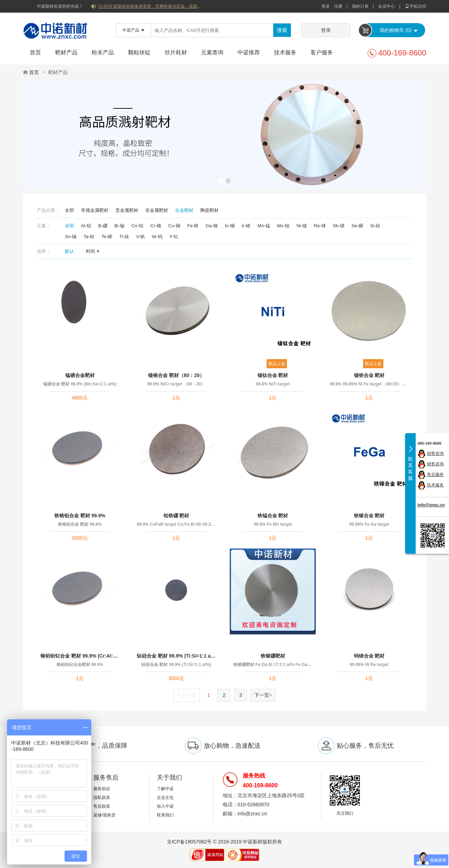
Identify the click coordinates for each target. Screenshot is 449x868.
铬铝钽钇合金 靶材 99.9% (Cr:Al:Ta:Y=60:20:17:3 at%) (80, 656)
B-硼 (103, 226)
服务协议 (102, 789)
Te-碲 (107, 237)
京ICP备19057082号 (189, 842)
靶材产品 (66, 52)
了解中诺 (165, 789)
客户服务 (322, 52)
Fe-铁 (193, 226)
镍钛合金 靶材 (273, 375)
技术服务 (285, 52)
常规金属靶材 (95, 210)
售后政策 (102, 806)
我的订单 (360, 6)
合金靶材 (184, 210)
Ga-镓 (212, 226)
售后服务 (435, 475)
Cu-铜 (174, 226)
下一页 (263, 695)
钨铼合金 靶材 (369, 656)
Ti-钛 (124, 237)
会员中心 (387, 6)
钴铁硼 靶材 (176, 516)
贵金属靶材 (127, 210)
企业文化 (165, 798)
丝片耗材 (176, 52)
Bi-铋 (119, 226)
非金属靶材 (157, 210)
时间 (93, 251)
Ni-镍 (302, 226)
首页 (35, 52)
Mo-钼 (283, 226)
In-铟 (230, 226)
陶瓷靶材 (209, 210)
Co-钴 (138, 226)
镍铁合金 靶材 (369, 375)
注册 (338, 6)
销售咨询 (435, 453)
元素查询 (212, 52)
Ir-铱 (246, 226)
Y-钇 (174, 237)
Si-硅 (375, 226)
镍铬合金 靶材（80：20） (176, 375)
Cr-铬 (156, 226)
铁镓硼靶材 (273, 656)
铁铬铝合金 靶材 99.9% (80, 516)
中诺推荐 (249, 52)
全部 (69, 210)
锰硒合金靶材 (80, 375)
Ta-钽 (89, 237)
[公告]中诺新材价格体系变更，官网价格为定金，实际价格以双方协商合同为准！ (151, 6)
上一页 (187, 695)
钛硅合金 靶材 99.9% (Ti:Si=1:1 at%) (176, 656)
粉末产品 (103, 52)
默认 (72, 251)
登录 (326, 6)
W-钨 (157, 237)
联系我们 (165, 815)
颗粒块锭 (139, 52)
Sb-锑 (339, 226)
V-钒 (140, 237)
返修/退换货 (104, 815)
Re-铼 (320, 226)
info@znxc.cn (431, 505)
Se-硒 (357, 226)
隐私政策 (102, 798)
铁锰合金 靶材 (273, 516)
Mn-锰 (264, 226)
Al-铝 (86, 226)
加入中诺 (165, 806)
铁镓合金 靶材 (369, 516)
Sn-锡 (71, 237)
